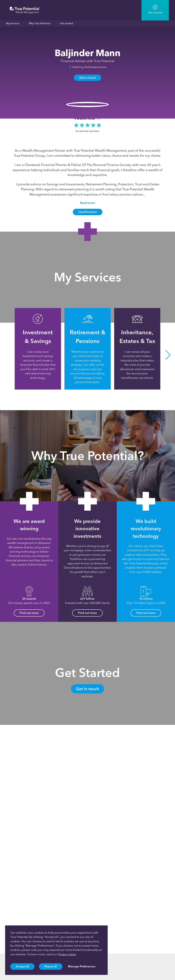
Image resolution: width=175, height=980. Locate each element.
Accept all (22, 966)
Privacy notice (67, 954)
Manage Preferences (82, 966)
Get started (66, 23)
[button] (168, 355)
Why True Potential (40, 23)
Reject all (51, 966)
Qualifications (88, 212)
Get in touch (87, 78)
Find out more (29, 613)
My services (13, 23)
